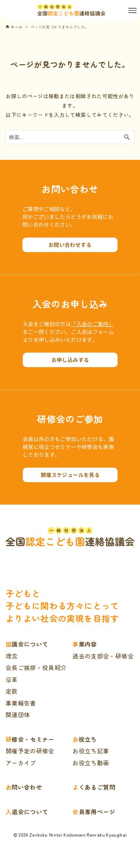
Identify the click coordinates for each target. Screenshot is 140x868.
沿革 (12, 680)
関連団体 (18, 715)
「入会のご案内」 (92, 324)
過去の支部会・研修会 (103, 656)
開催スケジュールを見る (70, 475)
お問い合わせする (70, 245)
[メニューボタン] (133, 10)
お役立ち (85, 739)
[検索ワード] (70, 137)
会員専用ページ (94, 812)
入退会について (27, 812)
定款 (12, 691)
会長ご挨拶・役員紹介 (36, 668)
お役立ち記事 (91, 751)
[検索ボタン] (127, 137)
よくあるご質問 (94, 787)
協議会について (27, 644)
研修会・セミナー (30, 739)
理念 (12, 656)
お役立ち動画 (91, 763)
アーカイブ (21, 763)
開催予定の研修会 (30, 751)
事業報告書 (21, 703)
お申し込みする (70, 360)
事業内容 (85, 644)
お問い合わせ (24, 787)
